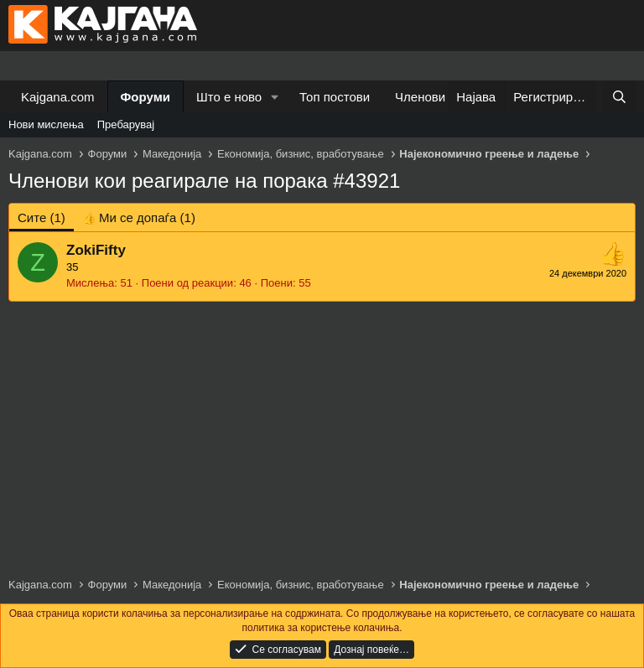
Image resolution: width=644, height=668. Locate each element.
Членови (420, 97)
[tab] (139, 217)
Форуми (145, 97)
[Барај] (619, 97)
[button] (275, 97)
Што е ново (229, 97)
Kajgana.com (58, 97)
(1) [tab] (42, 217)
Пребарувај (126, 124)
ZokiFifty (96, 250)
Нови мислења (46, 124)
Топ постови (335, 97)
